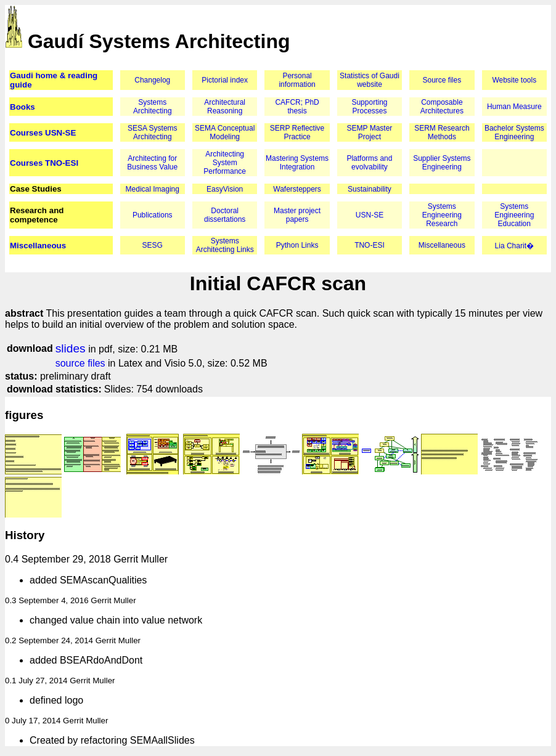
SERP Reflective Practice (297, 132)
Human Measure (514, 107)
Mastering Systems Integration (297, 163)
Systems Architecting (153, 107)
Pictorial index (225, 80)
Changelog (152, 80)
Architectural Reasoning (225, 107)
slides (71, 348)
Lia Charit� (514, 246)
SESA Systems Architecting (153, 132)
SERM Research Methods (442, 132)
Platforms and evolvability (369, 163)
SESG (153, 245)
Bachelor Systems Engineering (514, 132)
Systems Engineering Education (514, 215)
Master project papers (297, 215)
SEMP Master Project (370, 132)
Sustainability (370, 189)
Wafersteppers (297, 189)
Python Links (297, 245)
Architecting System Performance (225, 163)
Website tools (514, 80)
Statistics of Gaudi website (370, 80)
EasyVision (225, 189)
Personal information (297, 80)
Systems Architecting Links (225, 245)
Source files (442, 80)
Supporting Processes (369, 107)
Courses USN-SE (43, 133)
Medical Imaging (153, 189)
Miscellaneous (38, 246)
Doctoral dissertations (225, 215)
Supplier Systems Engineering (442, 163)
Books (22, 107)
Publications (153, 215)
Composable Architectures (442, 107)
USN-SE (370, 215)
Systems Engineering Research (442, 215)
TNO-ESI (370, 245)
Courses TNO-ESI (44, 163)
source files (80, 363)
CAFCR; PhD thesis (297, 107)
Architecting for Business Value (152, 163)
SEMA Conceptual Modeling (225, 132)
